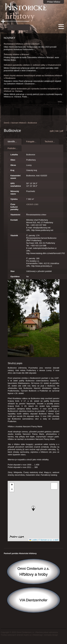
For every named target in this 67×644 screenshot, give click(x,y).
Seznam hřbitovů (19, 123)
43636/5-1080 (32, 204)
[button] (33, 508)
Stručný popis (15, 363)
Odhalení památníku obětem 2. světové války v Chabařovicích (32, 65)
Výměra (14, 199)
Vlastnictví (15, 215)
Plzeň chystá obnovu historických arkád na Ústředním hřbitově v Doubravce (33, 77)
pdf (62, 131)
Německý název (15, 193)
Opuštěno (15, 277)
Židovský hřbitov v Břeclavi (16, 54)
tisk (57, 131)
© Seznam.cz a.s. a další (49, 540)
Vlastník (14, 235)
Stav (12, 271)
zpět (52, 131)
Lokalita (14, 155)
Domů (6, 123)
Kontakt (14, 220)
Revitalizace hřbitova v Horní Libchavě (22, 44)
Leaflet (33, 540)
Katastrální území (15, 177)
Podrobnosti (13, 148)
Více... (60, 102)
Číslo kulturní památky (14, 207)
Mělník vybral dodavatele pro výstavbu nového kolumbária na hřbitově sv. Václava (32, 90)
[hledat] (22, 27)
